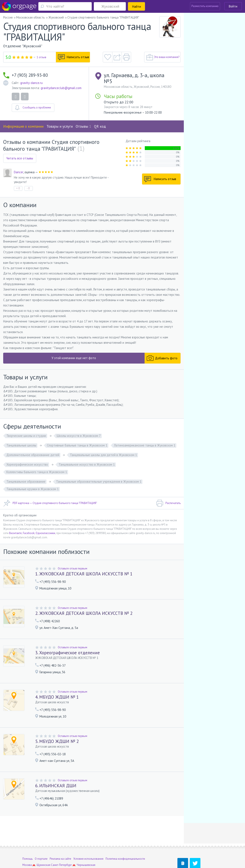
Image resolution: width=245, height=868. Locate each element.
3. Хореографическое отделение (67, 653)
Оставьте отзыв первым (72, 568)
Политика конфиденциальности (125, 843)
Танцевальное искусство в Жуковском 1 (87, 464)
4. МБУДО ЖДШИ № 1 (57, 697)
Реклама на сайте (60, 843)
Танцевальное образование (26, 482)
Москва (27, 849)
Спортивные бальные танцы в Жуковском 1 (77, 445)
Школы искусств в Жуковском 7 (79, 436)
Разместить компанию (205, 6)
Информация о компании (23, 126)
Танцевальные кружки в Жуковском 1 (33, 489)
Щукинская (43, 849)
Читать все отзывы (20, 158)
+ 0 (18, 188)
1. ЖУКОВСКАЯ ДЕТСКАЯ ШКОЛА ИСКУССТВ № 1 (84, 574)
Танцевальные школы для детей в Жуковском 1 (103, 455)
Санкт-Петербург (61, 849)
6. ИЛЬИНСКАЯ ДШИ (56, 786)
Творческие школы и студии (26, 436)
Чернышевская (86, 849)
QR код (100, 126)
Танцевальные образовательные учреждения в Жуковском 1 (99, 482)
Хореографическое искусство (27, 464)
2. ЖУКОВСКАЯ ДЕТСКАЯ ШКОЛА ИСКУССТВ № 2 (84, 613)
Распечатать (168, 503)
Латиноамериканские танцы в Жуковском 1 (145, 445)
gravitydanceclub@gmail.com (61, 88)
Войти (233, 6)
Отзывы (83, 126)
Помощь (28, 843)
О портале (41, 843)
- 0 (28, 188)
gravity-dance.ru (31, 83)
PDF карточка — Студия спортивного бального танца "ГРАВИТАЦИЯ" (50, 503)
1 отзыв (41, 57)
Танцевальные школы (21, 445)
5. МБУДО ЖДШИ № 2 (57, 741)
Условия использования (88, 843)
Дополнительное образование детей (33, 455)
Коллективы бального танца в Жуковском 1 (37, 472)
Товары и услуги (60, 126)
